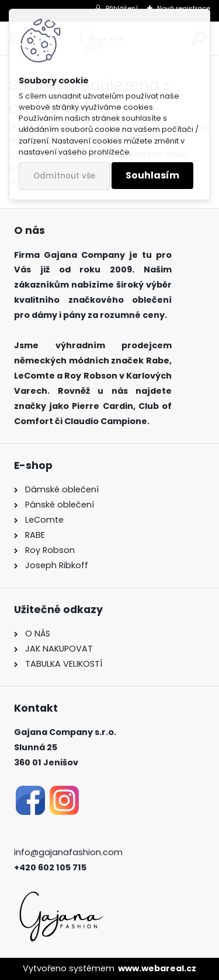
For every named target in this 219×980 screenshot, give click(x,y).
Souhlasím (152, 175)
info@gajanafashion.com (68, 852)
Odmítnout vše (64, 176)
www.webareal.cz (157, 968)
